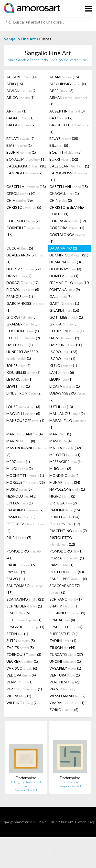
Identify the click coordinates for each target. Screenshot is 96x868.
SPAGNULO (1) (25, 627)
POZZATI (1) (67, 558)
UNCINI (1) (65, 661)
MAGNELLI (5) (23, 414)
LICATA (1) (65, 386)
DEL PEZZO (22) (24, 269)
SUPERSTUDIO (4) (65, 634)
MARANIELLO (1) (68, 424)
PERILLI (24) (64, 517)
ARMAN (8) (68, 101)
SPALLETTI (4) (66, 627)
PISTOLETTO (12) (62, 541)
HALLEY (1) (20, 345)
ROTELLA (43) (67, 572)
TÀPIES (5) (20, 647)
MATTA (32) (65, 448)
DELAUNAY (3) (65, 269)
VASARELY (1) (65, 668)
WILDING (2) (22, 703)
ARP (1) (16, 111)
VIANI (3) (62, 689)
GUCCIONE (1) (23, 331)
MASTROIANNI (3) (26, 451)
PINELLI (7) (19, 538)
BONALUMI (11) (26, 159)
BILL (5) (59, 145)
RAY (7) (16, 572)
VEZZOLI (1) (24, 689)
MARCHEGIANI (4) (25, 434)
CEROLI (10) (21, 193)
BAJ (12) (61, 118)
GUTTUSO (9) (23, 338)
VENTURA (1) (65, 675)
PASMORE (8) (22, 517)
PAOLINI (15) (65, 510)
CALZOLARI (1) (69, 166)
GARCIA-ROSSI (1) (25, 307)
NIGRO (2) (62, 496)
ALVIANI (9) (22, 91)
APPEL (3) (61, 91)
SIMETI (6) (18, 613)
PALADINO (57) (25, 510)
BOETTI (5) (65, 152)
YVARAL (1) (67, 703)
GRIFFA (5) (63, 324)
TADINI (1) (63, 641)
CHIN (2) (61, 200)
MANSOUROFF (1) (25, 420)
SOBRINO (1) (67, 613)
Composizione (70, 782)
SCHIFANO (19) (66, 599)
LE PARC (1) (19, 379)
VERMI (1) (19, 682)
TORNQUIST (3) (24, 654)
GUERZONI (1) (67, 331)
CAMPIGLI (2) (24, 173)
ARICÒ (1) (20, 98)
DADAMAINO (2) (63, 248)
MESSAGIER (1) (66, 462)
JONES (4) (18, 365)
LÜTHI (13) (61, 407)
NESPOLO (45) (21, 496)
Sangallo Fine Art (20, 39)
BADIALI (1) (20, 118)
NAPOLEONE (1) (67, 489)
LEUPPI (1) (61, 379)
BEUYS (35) (64, 138)
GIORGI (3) (22, 317)
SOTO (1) (24, 620)
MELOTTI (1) (65, 455)
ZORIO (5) (64, 710)
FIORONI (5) (23, 290)
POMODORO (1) (66, 551)
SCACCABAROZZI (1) (65, 589)
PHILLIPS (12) (65, 524)
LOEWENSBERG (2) (68, 397)
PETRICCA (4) (25, 527)
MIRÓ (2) (60, 469)
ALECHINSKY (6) (68, 84)
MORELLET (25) (26, 482)
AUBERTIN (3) (67, 111)
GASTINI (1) (64, 303)
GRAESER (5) (23, 324)
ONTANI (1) (20, 503)
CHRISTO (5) (24, 207)
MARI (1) (60, 434)
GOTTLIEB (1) (66, 317)
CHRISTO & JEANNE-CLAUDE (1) (67, 211)
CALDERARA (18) (26, 166)
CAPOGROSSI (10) (68, 176)
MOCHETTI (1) (25, 475)
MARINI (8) (21, 441)
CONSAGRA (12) (68, 221)
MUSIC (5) (19, 489)
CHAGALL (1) (64, 193)
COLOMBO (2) (23, 221)
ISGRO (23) (63, 352)
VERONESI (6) (64, 682)
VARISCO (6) (22, 668)
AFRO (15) (15, 84)
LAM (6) (62, 372)
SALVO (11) (16, 579)
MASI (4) (61, 441)
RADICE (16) (21, 565)
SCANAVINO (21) (25, 599)
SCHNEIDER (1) (24, 606)
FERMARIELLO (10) (70, 283)
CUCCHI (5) (20, 248)
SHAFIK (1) (64, 606)
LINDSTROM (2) (24, 393)
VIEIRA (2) (19, 696)
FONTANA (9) (65, 290)
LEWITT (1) (18, 386)
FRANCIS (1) (20, 296)
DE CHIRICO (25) (69, 255)
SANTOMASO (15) (25, 589)
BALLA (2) (21, 125)
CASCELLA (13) (26, 187)
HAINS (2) (64, 338)
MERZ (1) (18, 462)
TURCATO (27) (66, 654)
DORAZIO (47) (23, 283)
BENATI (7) (20, 138)
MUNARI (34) (65, 482)
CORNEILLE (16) (24, 231)
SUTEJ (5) (21, 641)
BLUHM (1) (21, 152)
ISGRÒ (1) (62, 359)
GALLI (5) (61, 296)
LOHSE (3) (23, 407)
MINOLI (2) (20, 469)
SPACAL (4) (62, 620)
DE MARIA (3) (65, 262)
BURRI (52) (64, 159)
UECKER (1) (22, 661)
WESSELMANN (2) (67, 696)
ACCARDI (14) (22, 77)
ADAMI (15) (64, 77)
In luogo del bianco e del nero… (26, 784)
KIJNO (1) (63, 365)
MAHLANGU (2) (67, 414)
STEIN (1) (17, 634)
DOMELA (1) (64, 276)
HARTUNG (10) (66, 345)
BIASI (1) (19, 145)
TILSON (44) (62, 647)
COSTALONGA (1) (67, 238)
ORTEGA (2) (63, 503)
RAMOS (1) (61, 565)
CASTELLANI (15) (69, 187)
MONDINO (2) (65, 475)
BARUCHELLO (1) (69, 128)
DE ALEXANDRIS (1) (25, 258)
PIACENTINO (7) (68, 531)
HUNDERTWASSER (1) (22, 355)
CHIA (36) (20, 200)
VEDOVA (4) (21, 675)
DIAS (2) (19, 276)
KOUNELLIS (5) (23, 372)
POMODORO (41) (24, 555)
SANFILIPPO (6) (68, 579)
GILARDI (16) (64, 310)
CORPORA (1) (67, 228)
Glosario (81, 822)
